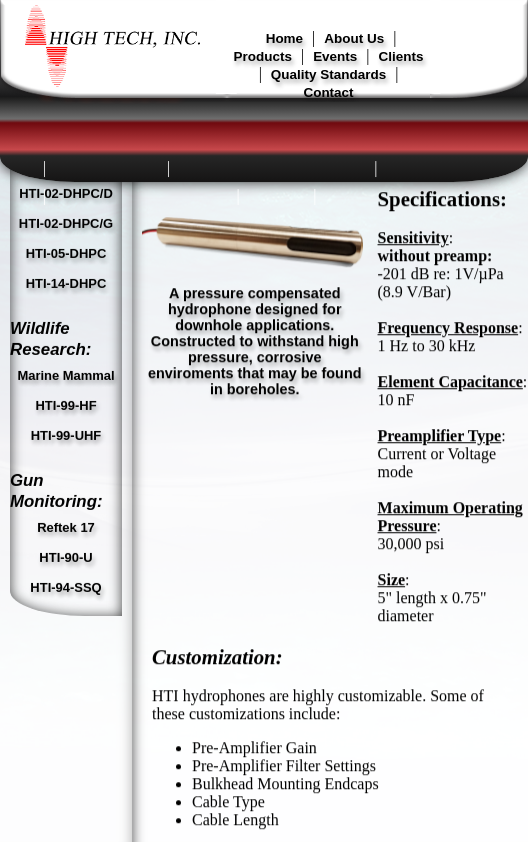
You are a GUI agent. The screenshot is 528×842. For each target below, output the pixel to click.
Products (263, 56)
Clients (401, 56)
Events (335, 56)
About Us (354, 38)
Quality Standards (328, 74)
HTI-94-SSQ (65, 294)
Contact (328, 92)
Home (284, 38)
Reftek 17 (66, 234)
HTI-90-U (65, 264)
